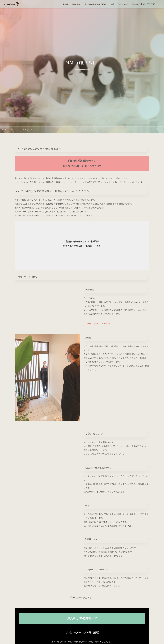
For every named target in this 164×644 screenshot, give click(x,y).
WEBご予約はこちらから (99, 323)
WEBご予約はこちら (84, 598)
